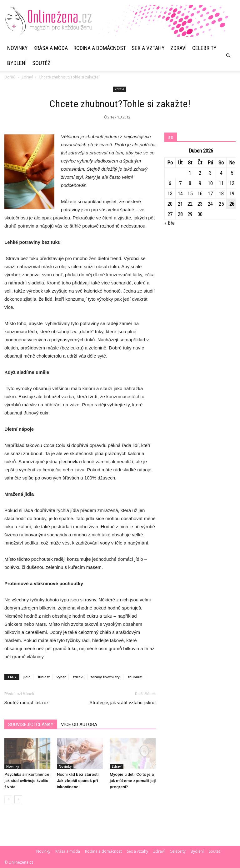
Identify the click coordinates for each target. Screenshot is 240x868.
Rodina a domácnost (100, 48)
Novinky (17, 48)
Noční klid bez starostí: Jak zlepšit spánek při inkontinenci (78, 781)
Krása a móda (51, 48)
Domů (10, 77)
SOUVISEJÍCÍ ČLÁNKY (31, 725)
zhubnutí (135, 677)
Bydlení (17, 63)
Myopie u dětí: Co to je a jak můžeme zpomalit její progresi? (133, 781)
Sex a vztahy (148, 48)
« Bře (170, 223)
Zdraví (178, 48)
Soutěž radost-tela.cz (27, 703)
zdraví (78, 677)
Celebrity (204, 48)
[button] (228, 56)
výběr (61, 677)
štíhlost (44, 677)
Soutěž (41, 63)
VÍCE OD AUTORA (79, 725)
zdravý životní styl (105, 677)
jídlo (27, 677)
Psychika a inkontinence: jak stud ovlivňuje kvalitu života (27, 781)
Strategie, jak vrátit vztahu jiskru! (123, 703)
